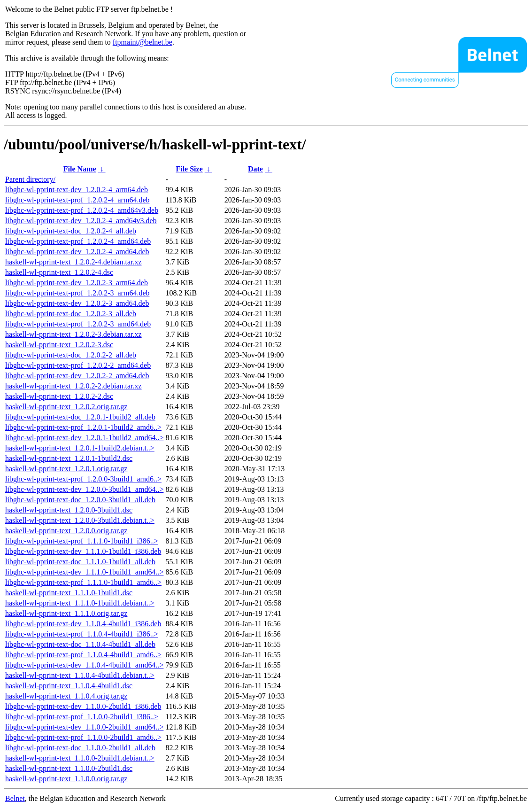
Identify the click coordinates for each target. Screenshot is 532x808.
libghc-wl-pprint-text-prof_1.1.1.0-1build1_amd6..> (83, 582)
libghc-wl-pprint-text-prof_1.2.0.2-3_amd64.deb (78, 324)
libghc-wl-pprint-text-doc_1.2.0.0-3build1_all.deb (80, 500)
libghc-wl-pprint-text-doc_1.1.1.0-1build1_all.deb (80, 562)
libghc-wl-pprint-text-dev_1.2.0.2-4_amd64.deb (77, 252)
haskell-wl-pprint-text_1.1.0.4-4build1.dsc (69, 686)
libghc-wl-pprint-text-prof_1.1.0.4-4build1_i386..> (82, 634)
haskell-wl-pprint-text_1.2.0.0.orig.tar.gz (66, 531)
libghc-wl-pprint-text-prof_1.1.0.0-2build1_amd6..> (83, 737)
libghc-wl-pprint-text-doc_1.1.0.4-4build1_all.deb (80, 644)
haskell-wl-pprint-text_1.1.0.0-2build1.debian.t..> (80, 758)
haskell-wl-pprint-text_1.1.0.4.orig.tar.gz (66, 696)
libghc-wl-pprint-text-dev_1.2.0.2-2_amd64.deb (77, 376)
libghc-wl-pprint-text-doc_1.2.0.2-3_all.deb (71, 314)
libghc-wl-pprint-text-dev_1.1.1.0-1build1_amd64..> (84, 572)
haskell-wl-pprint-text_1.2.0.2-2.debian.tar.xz (73, 386)
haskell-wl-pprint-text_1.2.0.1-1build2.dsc (69, 458)
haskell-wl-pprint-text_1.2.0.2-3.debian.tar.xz (73, 334)
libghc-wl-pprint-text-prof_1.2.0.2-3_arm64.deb (77, 293)
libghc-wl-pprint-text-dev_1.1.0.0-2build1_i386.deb (83, 706)
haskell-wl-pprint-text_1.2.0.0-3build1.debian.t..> (80, 520)
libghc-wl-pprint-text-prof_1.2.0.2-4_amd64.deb (78, 241)
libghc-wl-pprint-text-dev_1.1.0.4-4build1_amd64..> (84, 665)
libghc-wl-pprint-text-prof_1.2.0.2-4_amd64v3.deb (82, 210)
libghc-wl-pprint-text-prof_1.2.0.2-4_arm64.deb (77, 200)
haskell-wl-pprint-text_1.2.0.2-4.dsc (59, 272)
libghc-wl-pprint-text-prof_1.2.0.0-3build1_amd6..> (83, 479)
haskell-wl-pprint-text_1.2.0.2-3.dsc (59, 345)
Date (255, 169)
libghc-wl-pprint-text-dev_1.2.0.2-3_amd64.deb (77, 303)
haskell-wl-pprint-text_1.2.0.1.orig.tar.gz (66, 469)
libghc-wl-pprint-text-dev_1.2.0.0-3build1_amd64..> (84, 489)
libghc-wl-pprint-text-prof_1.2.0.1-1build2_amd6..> (83, 427)
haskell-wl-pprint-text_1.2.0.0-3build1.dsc (69, 510)
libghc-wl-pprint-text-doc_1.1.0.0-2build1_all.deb (80, 748)
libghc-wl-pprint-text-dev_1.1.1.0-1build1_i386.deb (83, 551)
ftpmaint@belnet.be (143, 42)
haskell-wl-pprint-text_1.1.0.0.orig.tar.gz (66, 779)
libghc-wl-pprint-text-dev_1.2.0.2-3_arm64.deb (77, 283)
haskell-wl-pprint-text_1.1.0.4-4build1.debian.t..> (80, 675)
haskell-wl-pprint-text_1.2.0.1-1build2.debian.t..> (80, 448)
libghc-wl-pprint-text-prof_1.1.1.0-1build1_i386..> (82, 541)
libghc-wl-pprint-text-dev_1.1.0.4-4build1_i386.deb (83, 624)
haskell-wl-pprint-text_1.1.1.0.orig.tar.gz (66, 613)
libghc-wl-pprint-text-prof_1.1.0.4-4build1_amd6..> (83, 655)
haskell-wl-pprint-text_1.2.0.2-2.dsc (59, 396)
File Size (189, 169)
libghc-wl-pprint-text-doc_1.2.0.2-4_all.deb (71, 231)
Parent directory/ (30, 179)
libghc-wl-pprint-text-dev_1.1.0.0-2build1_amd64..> (84, 727)
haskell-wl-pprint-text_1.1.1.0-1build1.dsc (69, 593)
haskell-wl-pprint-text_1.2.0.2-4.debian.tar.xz (73, 262)
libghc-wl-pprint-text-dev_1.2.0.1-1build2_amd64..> (84, 438)
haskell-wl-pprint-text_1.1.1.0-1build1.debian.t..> (80, 603)
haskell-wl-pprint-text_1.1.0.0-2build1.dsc (69, 768)
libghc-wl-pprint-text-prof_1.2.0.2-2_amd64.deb (78, 365)
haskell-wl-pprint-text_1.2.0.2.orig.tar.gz (66, 407)
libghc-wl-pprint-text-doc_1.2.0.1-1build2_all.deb (80, 417)
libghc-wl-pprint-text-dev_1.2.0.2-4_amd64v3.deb (81, 221)
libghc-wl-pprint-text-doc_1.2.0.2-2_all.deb (71, 355)
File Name (80, 169)
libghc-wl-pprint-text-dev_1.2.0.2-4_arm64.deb (77, 190)
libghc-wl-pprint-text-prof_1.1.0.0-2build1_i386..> (82, 717)
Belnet (15, 798)
